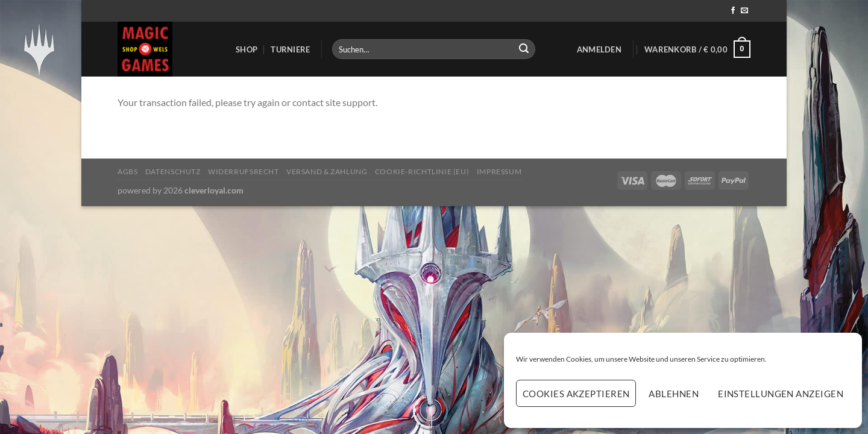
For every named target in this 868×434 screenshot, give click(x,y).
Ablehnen (674, 394)
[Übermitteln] (524, 49)
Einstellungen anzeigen (781, 394)
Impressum (499, 171)
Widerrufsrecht (244, 171)
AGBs (127, 171)
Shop (247, 49)
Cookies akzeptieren (576, 394)
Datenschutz (173, 171)
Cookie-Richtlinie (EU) (422, 171)
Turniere (290, 49)
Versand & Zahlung (327, 171)
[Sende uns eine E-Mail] (744, 11)
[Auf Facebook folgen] (733, 11)
